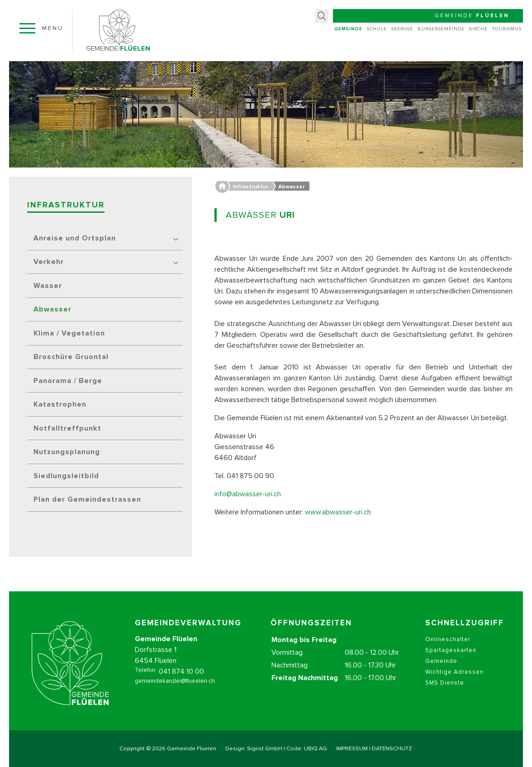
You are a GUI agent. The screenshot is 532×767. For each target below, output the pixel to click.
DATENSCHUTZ (392, 749)
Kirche (478, 29)
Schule (377, 29)
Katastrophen (60, 404)
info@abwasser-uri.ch (248, 494)
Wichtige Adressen (454, 682)
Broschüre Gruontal (71, 357)
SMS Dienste (445, 693)
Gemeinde (348, 29)
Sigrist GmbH (265, 749)
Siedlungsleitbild (66, 476)
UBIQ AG (316, 749)
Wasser (48, 286)
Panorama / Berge (68, 381)
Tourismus (507, 29)
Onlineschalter (448, 649)
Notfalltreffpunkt (67, 428)
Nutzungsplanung (67, 452)
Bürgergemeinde (441, 29)
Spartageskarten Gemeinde (451, 665)
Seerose (402, 29)
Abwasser (52, 309)
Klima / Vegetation (69, 333)
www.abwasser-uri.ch (338, 512)
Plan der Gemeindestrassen (87, 499)
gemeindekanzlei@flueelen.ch (175, 691)
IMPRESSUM (352, 749)
